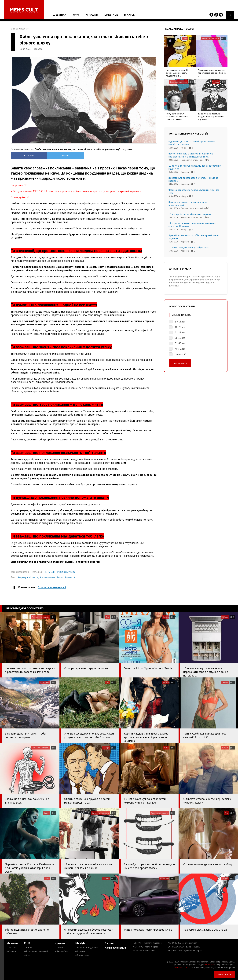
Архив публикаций (116, 948)
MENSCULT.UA (183, 943)
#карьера (23, 577)
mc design (209, 965)
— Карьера (80, 951)
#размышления (48, 577)
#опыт (60, 577)
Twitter (66, 155)
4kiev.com (144, 951)
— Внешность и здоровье (87, 948)
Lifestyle (111, 15)
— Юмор (28, 948)
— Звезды (12, 951)
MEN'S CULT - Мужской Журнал (60, 572)
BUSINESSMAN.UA (184, 947)
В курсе (129, 15)
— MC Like (12, 948)
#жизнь (69, 577)
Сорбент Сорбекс (182, 967)
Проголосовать (180, 363)
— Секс (27, 955)
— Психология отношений (36, 951)
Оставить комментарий (52, 587)
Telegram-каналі (23, 191)
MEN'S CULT (146, 947)
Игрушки (92, 15)
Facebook (29, 155)
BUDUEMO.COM (185, 951)
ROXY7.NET (147, 943)
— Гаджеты (60, 948)
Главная (15, 29)
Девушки (60, 15)
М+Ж (76, 15)
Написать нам (225, 975)
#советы (34, 577)
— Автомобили (62, 951)
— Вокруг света (82, 955)
